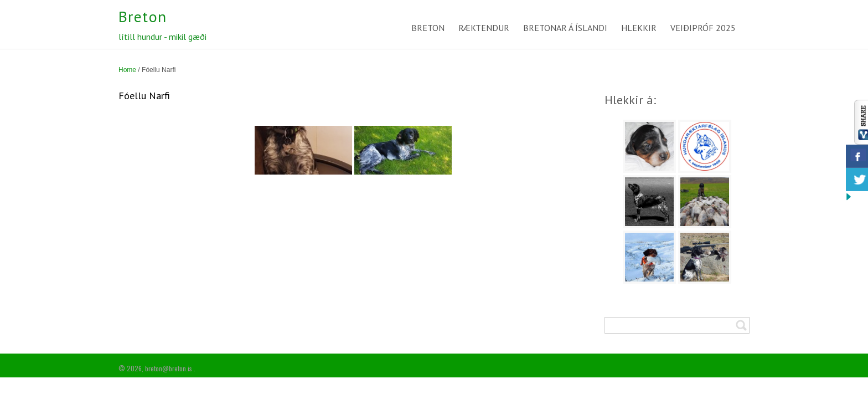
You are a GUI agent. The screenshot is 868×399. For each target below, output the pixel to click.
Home (127, 70)
